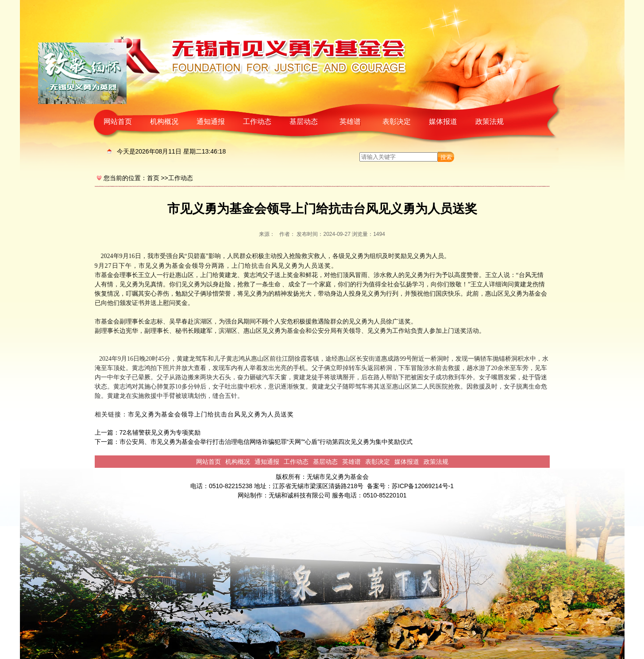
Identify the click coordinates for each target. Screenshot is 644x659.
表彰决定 (397, 121)
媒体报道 (443, 121)
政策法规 (490, 121)
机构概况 (164, 121)
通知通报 (211, 121)
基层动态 (304, 121)
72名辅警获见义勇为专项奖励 (160, 432)
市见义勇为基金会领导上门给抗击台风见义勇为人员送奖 (211, 414)
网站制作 (250, 495)
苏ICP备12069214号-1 (423, 486)
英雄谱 (350, 121)
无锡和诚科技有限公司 (300, 495)
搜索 (446, 157)
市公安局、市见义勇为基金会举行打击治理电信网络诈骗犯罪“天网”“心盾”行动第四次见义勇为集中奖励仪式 (266, 442)
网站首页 (118, 121)
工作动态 (257, 121)
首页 (153, 178)
